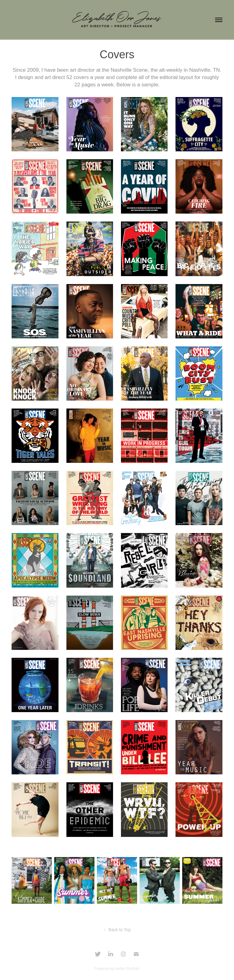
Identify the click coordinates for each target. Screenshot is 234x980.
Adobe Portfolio (127, 969)
